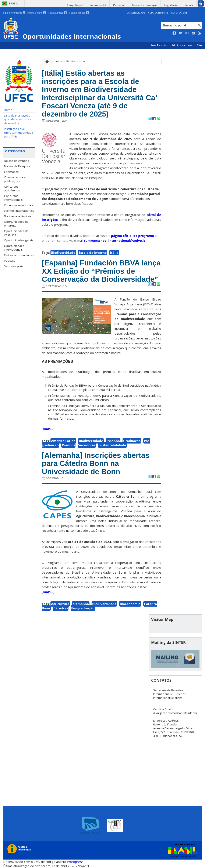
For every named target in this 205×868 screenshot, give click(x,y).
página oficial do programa (132, 236)
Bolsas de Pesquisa (17, 166)
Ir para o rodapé (79, 13)
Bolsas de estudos (17, 161)
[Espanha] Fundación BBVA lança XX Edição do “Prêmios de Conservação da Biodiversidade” (101, 271)
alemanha (81, 604)
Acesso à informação (144, 5)
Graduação (132, 441)
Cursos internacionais (19, 205)
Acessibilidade (136, 13)
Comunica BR (98, 5)
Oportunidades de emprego (16, 224)
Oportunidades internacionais (14, 248)
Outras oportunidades (19, 255)
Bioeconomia (130, 604)
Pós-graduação (83, 608)
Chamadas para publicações (15, 179)
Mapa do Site (179, 13)
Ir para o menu (37, 13)
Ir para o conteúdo (14, 13)
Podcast (9, 261)
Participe (119, 5)
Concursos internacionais (13, 198)
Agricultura (60, 604)
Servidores (87, 445)
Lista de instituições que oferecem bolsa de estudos (18, 119)
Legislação (171, 5)
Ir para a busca (57, 13)
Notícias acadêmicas (18, 216)
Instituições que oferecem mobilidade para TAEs (19, 133)
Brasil (13, 3)
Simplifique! (75, 5)
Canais (189, 5)
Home (8, 110)
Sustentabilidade (112, 445)
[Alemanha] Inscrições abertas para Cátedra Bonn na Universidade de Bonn (96, 463)
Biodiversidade (63, 253)
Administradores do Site (187, 45)
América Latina (63, 441)
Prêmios (68, 445)
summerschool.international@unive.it (115, 240)
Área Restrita (159, 45)
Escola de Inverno (93, 253)
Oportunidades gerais (19, 240)
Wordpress (75, 862)
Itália (114, 253)
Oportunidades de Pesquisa (16, 233)
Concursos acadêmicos (12, 188)
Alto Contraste (158, 13)
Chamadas (11, 172)
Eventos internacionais (19, 211)
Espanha (113, 441)
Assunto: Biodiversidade (70, 61)
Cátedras (61, 608)
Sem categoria (14, 266)
